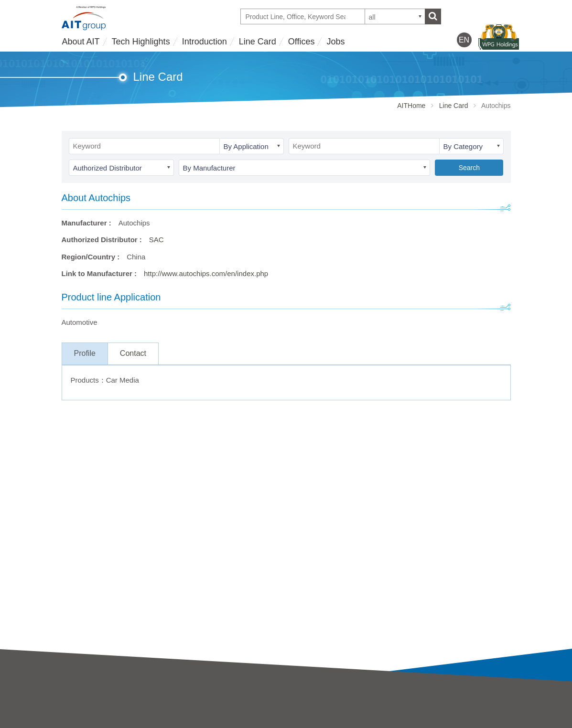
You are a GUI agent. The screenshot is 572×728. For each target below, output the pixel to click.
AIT (179, 709)
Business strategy (90, 722)
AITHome (411, 106)
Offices (302, 42)
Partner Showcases (317, 722)
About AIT (81, 42)
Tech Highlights (141, 42)
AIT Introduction (87, 709)
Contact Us (417, 707)
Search (469, 168)
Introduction (205, 42)
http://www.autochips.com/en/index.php (206, 273)
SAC (156, 240)
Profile (85, 353)
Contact (133, 353)
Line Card (258, 42)
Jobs (335, 42)
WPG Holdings (424, 723)
